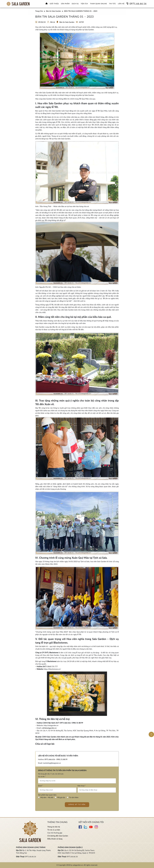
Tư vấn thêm (74, 797)
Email (40, 786)
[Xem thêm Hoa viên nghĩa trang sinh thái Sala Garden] (18, 4)
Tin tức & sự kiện (54, 830)
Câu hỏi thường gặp (55, 833)
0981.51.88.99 (62, 759)
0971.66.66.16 (138, 4)
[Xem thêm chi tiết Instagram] (96, 828)
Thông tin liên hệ (54, 827)
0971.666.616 (50, 759)
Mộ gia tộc (61, 797)
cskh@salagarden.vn (49, 728)
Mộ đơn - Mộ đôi (47, 797)
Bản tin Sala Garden (67, 22)
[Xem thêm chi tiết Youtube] (91, 828)
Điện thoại (82, 786)
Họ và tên (42, 776)
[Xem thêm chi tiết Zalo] (86, 828)
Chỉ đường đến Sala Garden (58, 836)
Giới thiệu (54, 4)
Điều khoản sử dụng (55, 839)
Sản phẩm (65, 4)
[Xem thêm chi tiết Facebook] (80, 828)
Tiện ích (84, 4)
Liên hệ (121, 4)
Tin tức (112, 4)
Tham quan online (98, 4)
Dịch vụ (75, 4)
